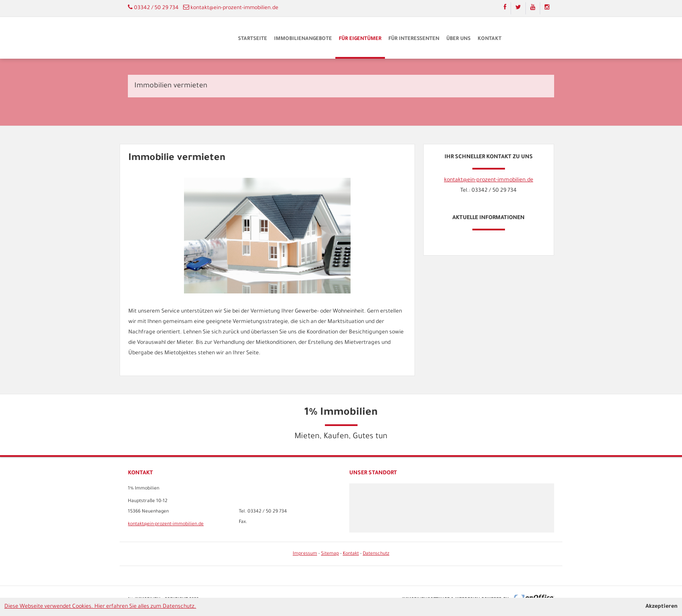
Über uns (458, 39)
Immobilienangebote (303, 39)
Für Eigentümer (360, 39)
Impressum (305, 554)
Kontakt (490, 39)
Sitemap (330, 554)
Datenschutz (376, 554)
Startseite (252, 39)
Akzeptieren (662, 607)
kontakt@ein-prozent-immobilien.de (234, 8)
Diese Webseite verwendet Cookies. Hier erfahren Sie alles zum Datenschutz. (100, 607)
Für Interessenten (414, 39)
